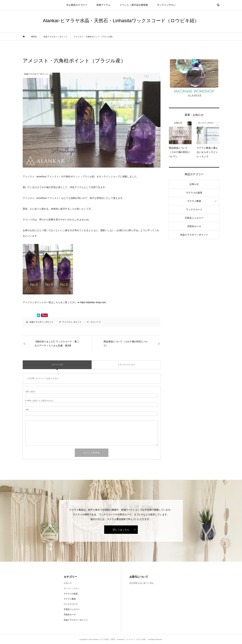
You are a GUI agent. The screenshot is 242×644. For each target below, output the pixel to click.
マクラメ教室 (194, 201)
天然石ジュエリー (194, 218)
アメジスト (67, 322)
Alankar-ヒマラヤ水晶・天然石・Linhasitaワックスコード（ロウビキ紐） (121, 21)
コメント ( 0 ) (57, 364)
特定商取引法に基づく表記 (142, 583)
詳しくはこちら (121, 530)
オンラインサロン (166, 5)
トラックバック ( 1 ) (126, 365)
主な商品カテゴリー (77, 5)
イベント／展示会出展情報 (134, 5)
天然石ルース (194, 226)
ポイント (77, 322)
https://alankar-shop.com (93, 302)
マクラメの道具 (194, 193)
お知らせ (194, 184)
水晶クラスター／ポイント (42, 322)
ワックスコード (194, 209)
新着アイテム (104, 5)
